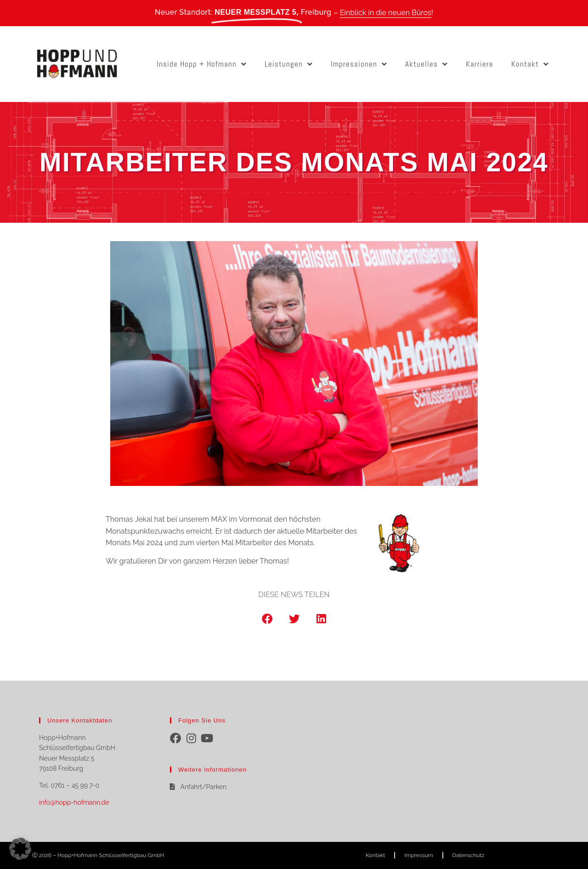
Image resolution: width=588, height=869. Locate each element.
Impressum (418, 855)
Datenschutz (468, 855)
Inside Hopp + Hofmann (202, 64)
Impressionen (359, 64)
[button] (267, 619)
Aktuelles (427, 64)
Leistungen (289, 64)
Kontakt (530, 64)
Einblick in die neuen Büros (386, 13)
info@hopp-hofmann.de (74, 802)
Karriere (480, 64)
